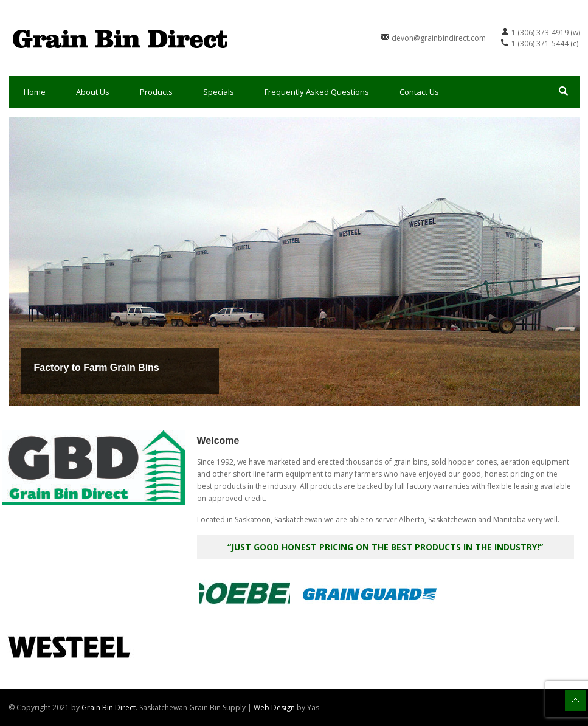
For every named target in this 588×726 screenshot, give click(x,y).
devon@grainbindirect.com (439, 38)
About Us (93, 92)
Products (156, 92)
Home (35, 92)
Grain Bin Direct (109, 707)
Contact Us (419, 92)
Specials (219, 92)
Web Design (274, 707)
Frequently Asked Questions (317, 92)
